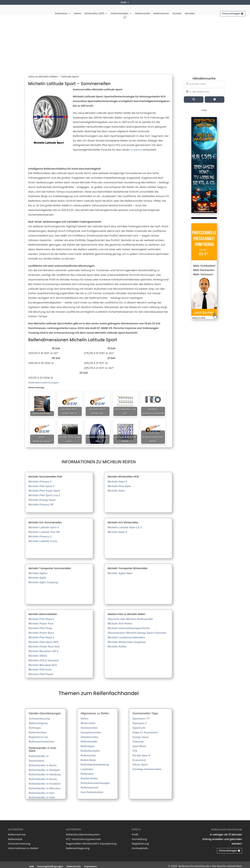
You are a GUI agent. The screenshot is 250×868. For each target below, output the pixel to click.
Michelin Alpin (116, 488)
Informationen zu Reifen (23, 845)
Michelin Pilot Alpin (119, 483)
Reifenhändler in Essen (43, 776)
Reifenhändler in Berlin (43, 762)
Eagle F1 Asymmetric (145, 729)
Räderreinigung (38, 720)
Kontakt (177, 10)
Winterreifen (88, 720)
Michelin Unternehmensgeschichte (129, 625)
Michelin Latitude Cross (43, 538)
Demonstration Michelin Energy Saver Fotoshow (137, 629)
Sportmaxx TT (141, 715)
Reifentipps (87, 743)
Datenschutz (74, 863)
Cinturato (138, 738)
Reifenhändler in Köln (42, 794)
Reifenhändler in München (45, 785)
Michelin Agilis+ (38, 570)
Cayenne (136, 147)
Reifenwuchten (38, 729)
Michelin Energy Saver (42, 497)
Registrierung (140, 840)
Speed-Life (139, 725)
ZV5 (135, 748)
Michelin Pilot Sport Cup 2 (44, 492)
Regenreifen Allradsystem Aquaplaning (91, 840)
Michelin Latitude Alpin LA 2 (125, 524)
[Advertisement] (125, 39)
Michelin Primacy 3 (40, 478)
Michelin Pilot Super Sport (44, 488)
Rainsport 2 (140, 720)
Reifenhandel (142, 10)
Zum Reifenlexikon (92, 789)
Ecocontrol (139, 757)
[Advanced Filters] (215, 96)
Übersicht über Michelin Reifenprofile (130, 616)
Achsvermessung (39, 715)
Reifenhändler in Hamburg (45, 771)
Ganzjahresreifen (91, 729)
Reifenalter (87, 770)
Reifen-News (88, 757)
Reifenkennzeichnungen (44, 379)
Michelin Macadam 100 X (44, 648)
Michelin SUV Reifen (120, 620)
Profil (123, 3)
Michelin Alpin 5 (117, 478)
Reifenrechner (161, 10)
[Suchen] (194, 96)
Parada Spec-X (141, 752)
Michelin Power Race (41, 629)
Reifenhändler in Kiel (41, 790)
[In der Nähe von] (204, 88)
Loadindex (87, 766)
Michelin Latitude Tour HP (44, 529)
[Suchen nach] (204, 81)
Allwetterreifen (89, 734)
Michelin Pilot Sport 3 (42, 483)
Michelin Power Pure (41, 620)
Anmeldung (139, 836)
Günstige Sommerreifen (147, 766)
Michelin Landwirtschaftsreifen (126, 634)
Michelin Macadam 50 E (43, 662)
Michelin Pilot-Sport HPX (44, 639)
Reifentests (61, 10)
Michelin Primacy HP (41, 501)
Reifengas (35, 725)
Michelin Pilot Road (40, 625)
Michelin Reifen (117, 643)
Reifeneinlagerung (78, 845)
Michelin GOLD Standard (44, 657)
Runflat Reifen (89, 775)
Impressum (91, 863)
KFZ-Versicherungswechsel (83, 836)
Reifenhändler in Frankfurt (45, 780)
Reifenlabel (15, 836)
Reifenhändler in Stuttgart (44, 767)
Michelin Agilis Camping (43, 579)
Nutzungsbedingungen (50, 863)
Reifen (78, 10)
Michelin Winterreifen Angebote (127, 639)
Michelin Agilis (37, 575)
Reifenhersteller (120, 10)
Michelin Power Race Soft (44, 643)
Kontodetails (140, 845)
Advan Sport (140, 761)
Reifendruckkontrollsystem (83, 831)
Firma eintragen (231, 10)
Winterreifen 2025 (94, 10)
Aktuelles (190, 10)
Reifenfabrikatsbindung (95, 761)
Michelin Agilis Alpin (120, 570)
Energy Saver (141, 734)
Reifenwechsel (89, 784)
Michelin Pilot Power (41, 671)
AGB (31, 863)
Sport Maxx (139, 743)
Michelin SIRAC (38, 652)
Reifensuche (88, 752)
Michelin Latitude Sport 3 (44, 524)
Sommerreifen (89, 725)
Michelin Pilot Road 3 (41, 616)
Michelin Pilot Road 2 (41, 634)
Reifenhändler (89, 738)
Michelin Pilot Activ (40, 666)
